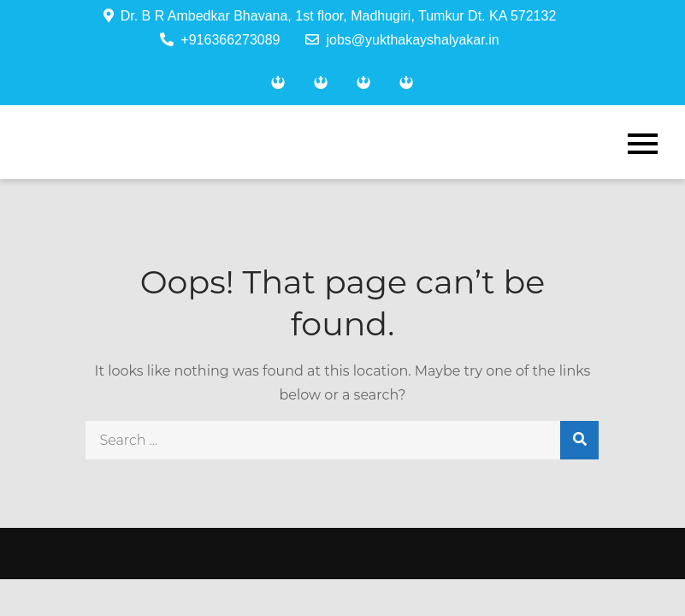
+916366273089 (220, 40)
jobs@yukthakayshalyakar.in (402, 40)
